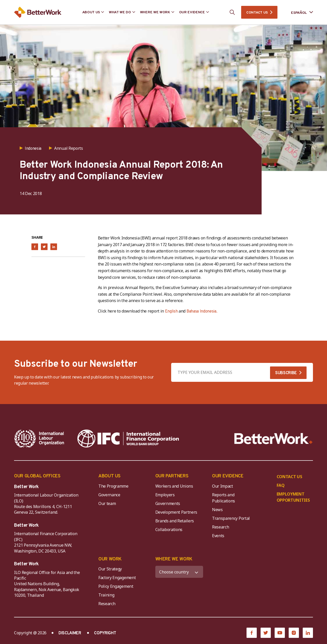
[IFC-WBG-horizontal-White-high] (128, 439)
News (217, 510)
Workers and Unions (174, 486)
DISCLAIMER (70, 633)
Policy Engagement (117, 586)
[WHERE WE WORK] (179, 572)
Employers (165, 495)
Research (220, 527)
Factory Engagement (117, 578)
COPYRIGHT (105, 633)
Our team (107, 503)
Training (106, 595)
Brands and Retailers (175, 521)
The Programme (113, 486)
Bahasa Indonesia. (202, 312)
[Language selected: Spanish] (298, 12)
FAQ (281, 485)
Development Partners (176, 512)
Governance (109, 495)
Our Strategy (110, 569)
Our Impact (223, 486)
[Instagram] (294, 633)
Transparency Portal (231, 518)
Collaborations (169, 530)
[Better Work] (273, 439)
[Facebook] (252, 633)
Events (218, 536)
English (171, 312)
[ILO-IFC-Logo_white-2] (39, 439)
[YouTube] (280, 633)
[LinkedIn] (308, 633)
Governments (168, 503)
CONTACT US (257, 13)
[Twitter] (266, 633)
